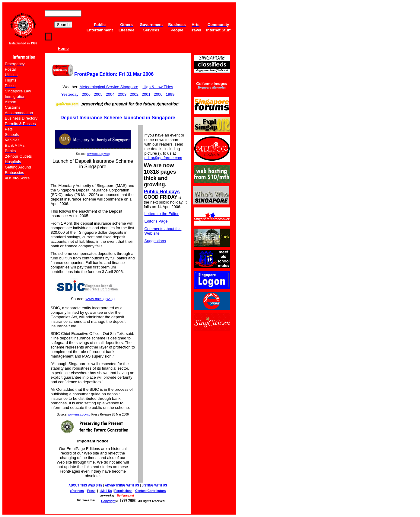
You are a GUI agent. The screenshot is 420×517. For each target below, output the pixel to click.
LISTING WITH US (154, 485)
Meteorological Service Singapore (109, 87)
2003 (122, 94)
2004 (110, 94)
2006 (86, 94)
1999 (170, 94)
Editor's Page (156, 221)
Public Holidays (162, 192)
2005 (98, 94)
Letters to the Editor (162, 214)
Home (63, 48)
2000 (158, 94)
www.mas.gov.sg (98, 154)
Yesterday (70, 94)
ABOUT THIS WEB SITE (85, 485)
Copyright (108, 501)
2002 (134, 94)
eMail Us (106, 491)
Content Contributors (150, 491)
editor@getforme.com (163, 158)
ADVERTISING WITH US (122, 485)
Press (91, 491)
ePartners (77, 491)
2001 (146, 94)
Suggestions (155, 241)
